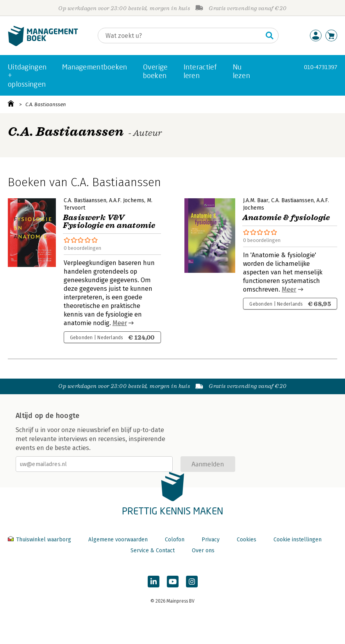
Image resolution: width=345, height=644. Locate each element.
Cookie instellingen (298, 540)
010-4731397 (321, 67)
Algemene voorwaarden (118, 540)
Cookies (247, 540)
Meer (120, 323)
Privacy (211, 540)
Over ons (203, 551)
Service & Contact (153, 551)
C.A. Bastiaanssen (46, 104)
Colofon (175, 540)
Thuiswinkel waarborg (40, 540)
